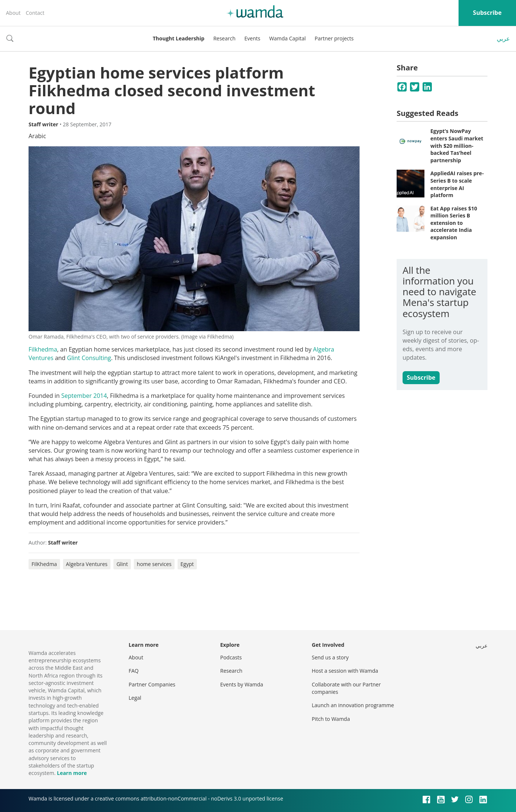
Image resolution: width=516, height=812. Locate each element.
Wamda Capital (287, 38)
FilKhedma (44, 564)
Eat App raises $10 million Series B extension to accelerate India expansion (454, 223)
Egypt (187, 564)
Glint (122, 564)
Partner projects (334, 38)
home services (154, 564)
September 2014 (84, 396)
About (13, 13)
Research (224, 38)
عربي (503, 39)
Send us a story (330, 657)
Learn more (72, 773)
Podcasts (231, 657)
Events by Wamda (242, 684)
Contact (35, 13)
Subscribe (487, 13)
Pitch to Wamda (331, 719)
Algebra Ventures (87, 564)
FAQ (134, 671)
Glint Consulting (89, 358)
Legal (135, 698)
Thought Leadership (178, 38)
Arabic (37, 136)
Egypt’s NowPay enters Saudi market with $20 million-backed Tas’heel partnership (457, 145)
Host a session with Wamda (345, 671)
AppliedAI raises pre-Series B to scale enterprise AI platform (457, 184)
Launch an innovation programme (353, 705)
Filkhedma (43, 349)
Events (252, 38)
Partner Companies (152, 684)
